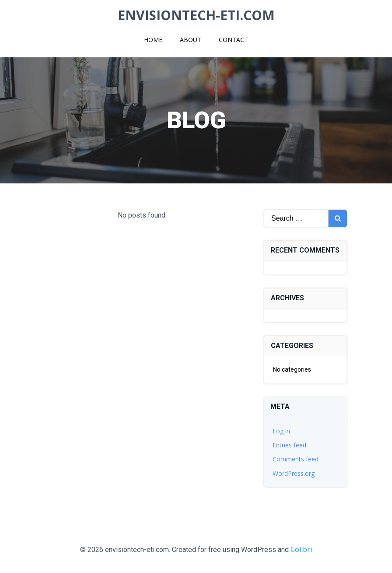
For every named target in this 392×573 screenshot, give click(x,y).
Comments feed (296, 459)
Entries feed (289, 445)
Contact (233, 40)
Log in (281, 431)
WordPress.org (294, 473)
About (191, 40)
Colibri (301, 549)
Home (153, 40)
